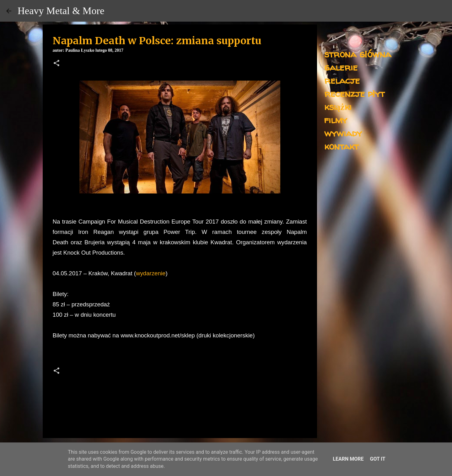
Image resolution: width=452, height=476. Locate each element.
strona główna (358, 54)
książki (338, 106)
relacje (342, 80)
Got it (377, 459)
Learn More (348, 459)
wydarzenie (151, 273)
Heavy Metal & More (61, 11)
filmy (336, 120)
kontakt (341, 146)
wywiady (343, 133)
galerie (341, 67)
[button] (56, 64)
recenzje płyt (354, 93)
